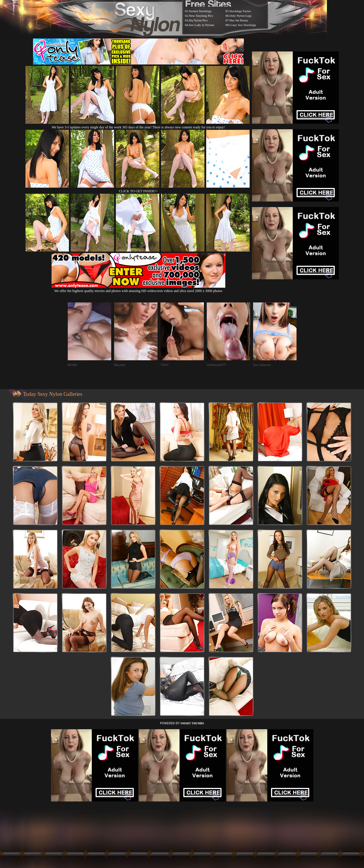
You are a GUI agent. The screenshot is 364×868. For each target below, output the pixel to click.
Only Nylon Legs (240, 16)
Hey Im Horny (239, 20)
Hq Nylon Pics (198, 20)
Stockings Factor (240, 11)
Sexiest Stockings (200, 11)
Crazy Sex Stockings (243, 25)
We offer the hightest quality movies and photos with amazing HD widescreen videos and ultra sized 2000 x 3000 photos (138, 289)
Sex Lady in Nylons (202, 25)
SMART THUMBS (192, 723)
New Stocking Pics (201, 16)
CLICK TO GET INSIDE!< (138, 191)
